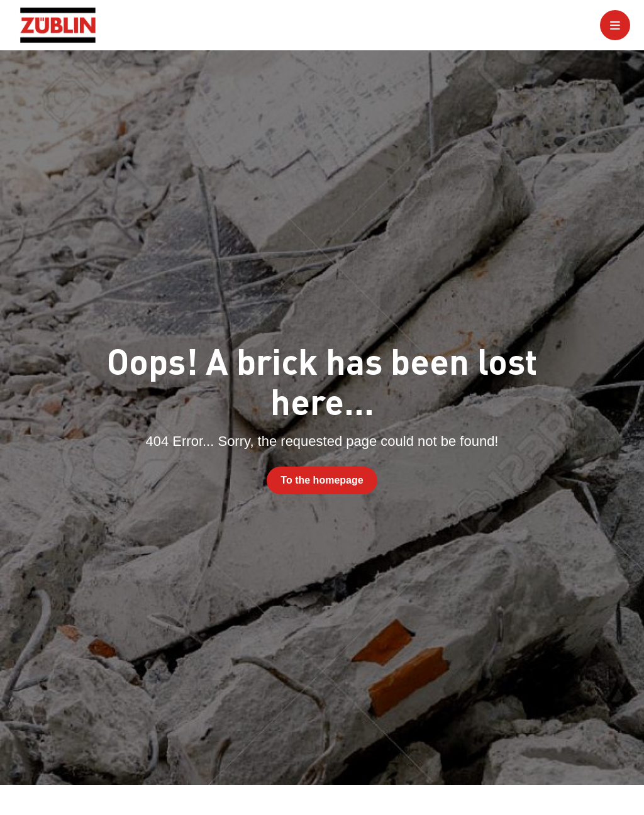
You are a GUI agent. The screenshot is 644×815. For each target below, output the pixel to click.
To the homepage (322, 480)
